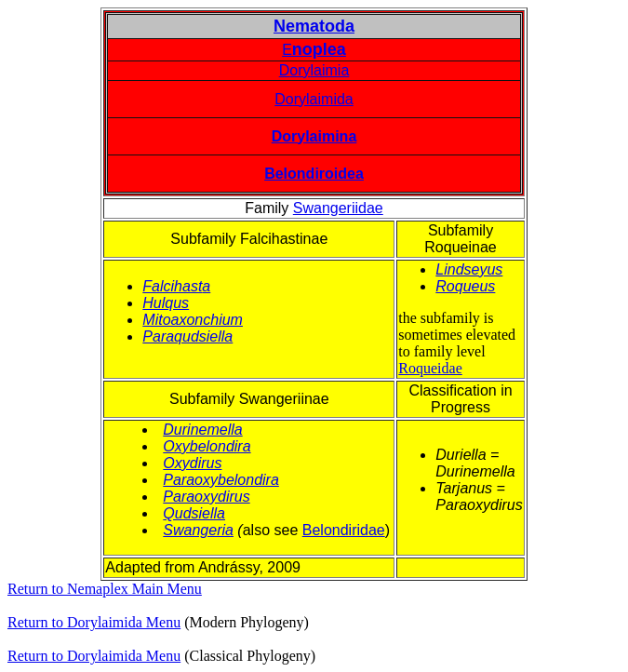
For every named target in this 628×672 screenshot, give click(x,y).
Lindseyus (469, 269)
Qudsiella (194, 513)
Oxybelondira (207, 446)
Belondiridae (344, 530)
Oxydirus (192, 463)
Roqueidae (430, 368)
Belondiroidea (314, 174)
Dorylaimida (314, 99)
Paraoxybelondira (221, 480)
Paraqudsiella (187, 336)
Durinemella (202, 430)
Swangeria (198, 530)
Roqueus (465, 286)
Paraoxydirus (206, 497)
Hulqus (166, 303)
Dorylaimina (314, 136)
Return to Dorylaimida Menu (94, 622)
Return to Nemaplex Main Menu (105, 589)
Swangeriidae (338, 208)
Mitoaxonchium (193, 320)
